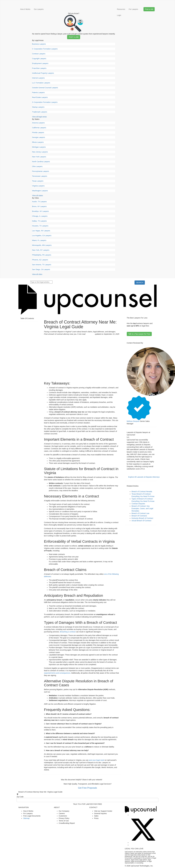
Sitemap (26, 818)
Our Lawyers (39, 9)
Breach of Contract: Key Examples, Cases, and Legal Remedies (142, 508)
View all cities (37, 274)
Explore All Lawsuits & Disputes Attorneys (144, 477)
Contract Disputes (138, 504)
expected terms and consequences (57, 673)
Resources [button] (121, 9)
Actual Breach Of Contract (141, 521)
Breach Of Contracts (139, 516)
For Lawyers (133, 9)
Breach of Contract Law (140, 513)
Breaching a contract (68, 632)
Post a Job (74, 37)
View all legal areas (39, 117)
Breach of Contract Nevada (142, 492)
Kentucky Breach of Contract (142, 518)
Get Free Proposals (87, 788)
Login (119, 15)
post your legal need (96, 760)
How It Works (25, 9)
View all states (38, 196)
